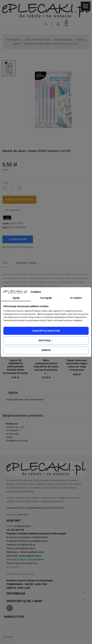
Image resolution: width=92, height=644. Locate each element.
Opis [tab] (5, 263)
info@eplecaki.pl (22, 526)
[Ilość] (12, 188)
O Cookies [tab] (76, 298)
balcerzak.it (23, 514)
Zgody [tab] (16, 298)
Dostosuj (46, 340)
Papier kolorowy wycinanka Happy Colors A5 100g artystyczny (77, 365)
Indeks (6, 224)
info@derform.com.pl (17, 441)
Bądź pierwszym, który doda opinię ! (25, 399)
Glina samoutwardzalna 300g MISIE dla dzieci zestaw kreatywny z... (46, 367)
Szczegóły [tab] (46, 298)
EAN (5, 228)
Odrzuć (46, 350)
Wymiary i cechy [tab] (27, 263)
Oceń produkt (18, 239)
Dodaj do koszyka (19, 200)
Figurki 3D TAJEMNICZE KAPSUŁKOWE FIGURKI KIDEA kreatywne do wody (15, 367)
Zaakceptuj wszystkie (46, 331)
